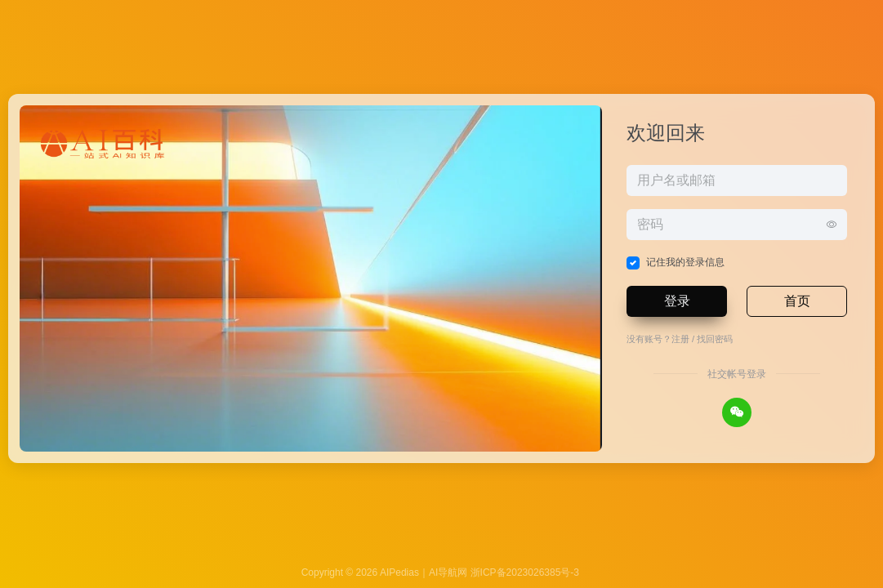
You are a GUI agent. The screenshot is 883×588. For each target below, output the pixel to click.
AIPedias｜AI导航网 (424, 572)
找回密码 (715, 339)
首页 (797, 301)
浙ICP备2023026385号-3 (525, 572)
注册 (680, 339)
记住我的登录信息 (685, 262)
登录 (677, 301)
